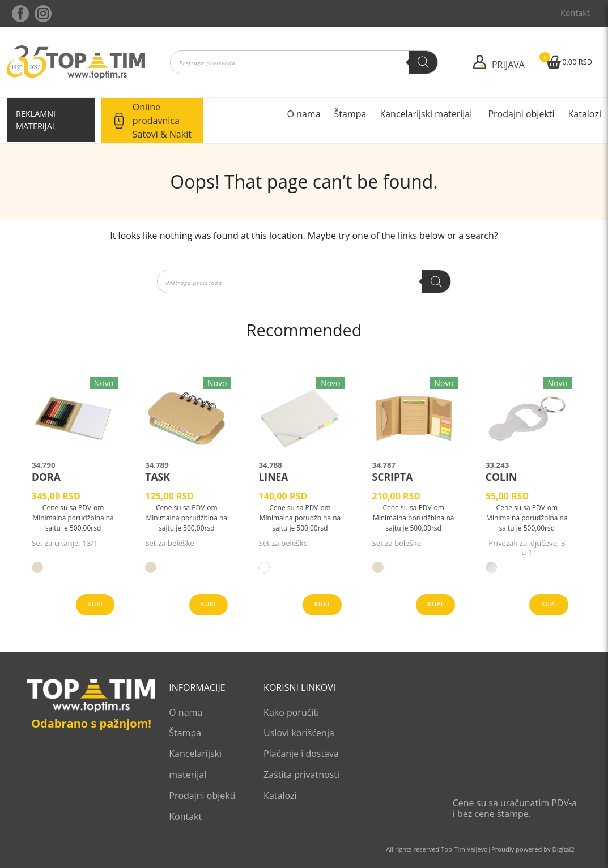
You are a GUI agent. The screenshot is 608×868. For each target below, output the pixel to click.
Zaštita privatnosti (301, 775)
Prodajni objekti (521, 114)
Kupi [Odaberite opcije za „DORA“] (95, 604)
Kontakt (575, 13)
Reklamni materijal (36, 120)
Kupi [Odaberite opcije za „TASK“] (209, 604)
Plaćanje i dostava (301, 754)
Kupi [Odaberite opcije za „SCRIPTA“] (435, 604)
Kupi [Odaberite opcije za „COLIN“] (549, 604)
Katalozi (585, 114)
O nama (304, 114)
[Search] (423, 62)
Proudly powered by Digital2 (533, 849)
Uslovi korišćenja (299, 733)
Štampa (350, 114)
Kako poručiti (291, 712)
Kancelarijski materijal (427, 114)
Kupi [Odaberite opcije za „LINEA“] (322, 604)
